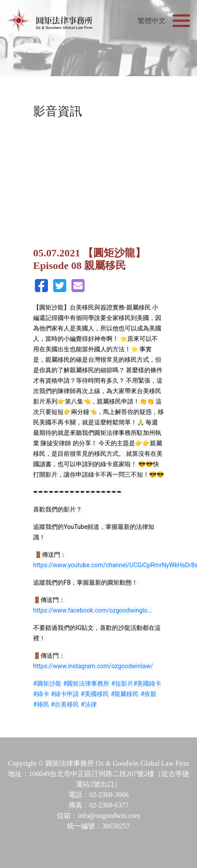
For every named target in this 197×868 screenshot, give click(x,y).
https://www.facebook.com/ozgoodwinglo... (93, 610)
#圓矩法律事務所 (87, 683)
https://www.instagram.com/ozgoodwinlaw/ (93, 666)
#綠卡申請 (65, 694)
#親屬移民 (125, 694)
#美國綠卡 (148, 683)
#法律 (89, 704)
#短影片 (122, 683)
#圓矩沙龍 (47, 683)
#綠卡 (41, 694)
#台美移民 (65, 704)
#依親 (149, 694)
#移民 (41, 704)
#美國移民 (95, 694)
